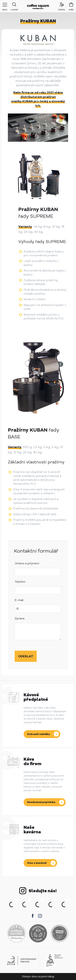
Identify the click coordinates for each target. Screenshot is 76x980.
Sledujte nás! (43, 891)
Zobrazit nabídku (38, 734)
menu (5, 7)
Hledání (14, 5)
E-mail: (19, 600)
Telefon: (20, 582)
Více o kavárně (37, 863)
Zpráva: (20, 618)
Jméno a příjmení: (27, 563)
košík (71, 10)
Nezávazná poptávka (41, 802)
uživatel (62, 5)
